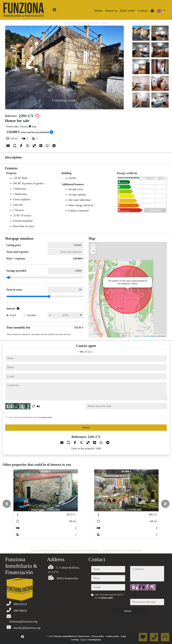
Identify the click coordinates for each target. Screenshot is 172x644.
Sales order (127, 11)
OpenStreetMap (149, 336)
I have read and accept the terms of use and (30, 417)
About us (111, 11)
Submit (86, 428)
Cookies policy (113, 636)
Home (98, 11)
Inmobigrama (95, 640)
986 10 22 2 (86, 352)
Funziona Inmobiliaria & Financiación (72, 636)
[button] (7, 504)
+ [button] (93, 246)
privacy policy (47, 417)
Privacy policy (98, 636)
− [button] (93, 251)
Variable (31, 315)
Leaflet (137, 336)
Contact (143, 11)
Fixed (13, 315)
